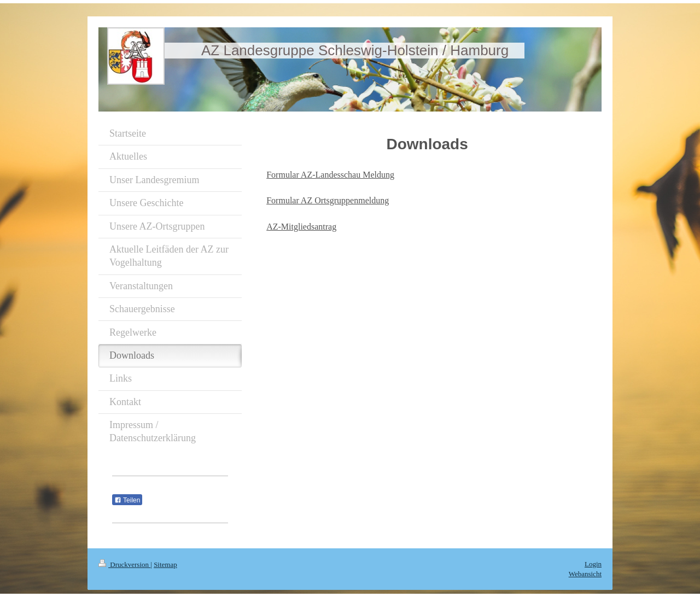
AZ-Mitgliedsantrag (301, 227)
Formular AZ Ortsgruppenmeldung (328, 200)
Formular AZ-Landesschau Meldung (330, 175)
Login (593, 564)
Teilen (127, 500)
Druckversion (124, 564)
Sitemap (165, 564)
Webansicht (585, 574)
